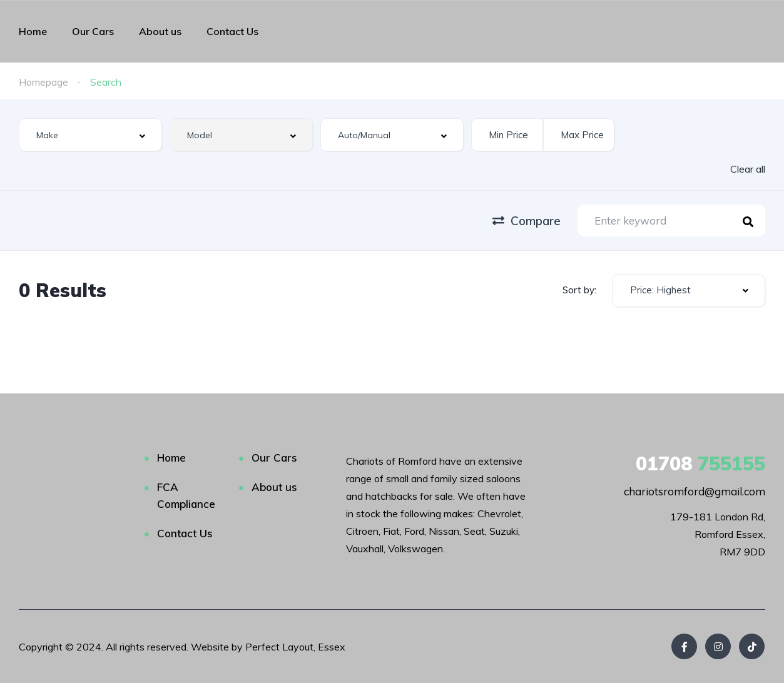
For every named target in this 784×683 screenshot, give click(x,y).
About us (160, 31)
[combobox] (90, 135)
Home (33, 31)
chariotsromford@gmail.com (695, 491)
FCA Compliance (186, 495)
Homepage (43, 82)
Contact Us (232, 31)
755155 (700, 463)
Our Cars (93, 31)
